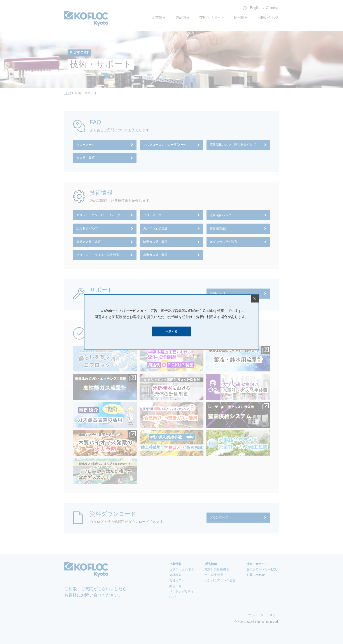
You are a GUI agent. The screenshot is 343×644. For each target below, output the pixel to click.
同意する (171, 331)
